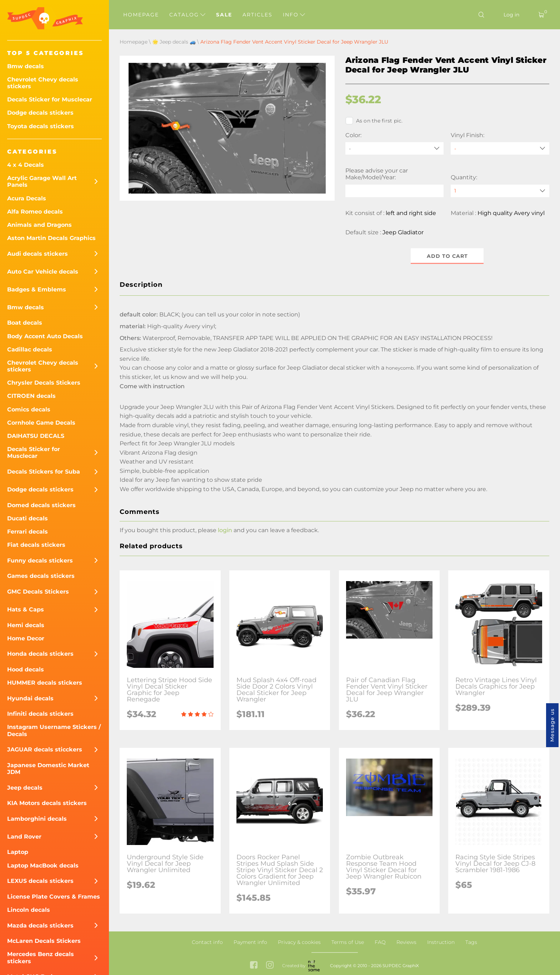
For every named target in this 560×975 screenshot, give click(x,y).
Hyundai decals (30, 698)
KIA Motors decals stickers (47, 803)
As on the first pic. (374, 121)
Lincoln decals (29, 910)
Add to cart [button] (447, 256)
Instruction (441, 942)
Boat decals (25, 323)
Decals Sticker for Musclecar (50, 99)
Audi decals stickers (37, 254)
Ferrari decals (27, 532)
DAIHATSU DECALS (36, 436)
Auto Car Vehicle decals (43, 272)
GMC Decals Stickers (38, 592)
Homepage (141, 15)
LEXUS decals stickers (40, 881)
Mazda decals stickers (40, 926)
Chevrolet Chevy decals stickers (43, 83)
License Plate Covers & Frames (54, 897)
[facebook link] (254, 966)
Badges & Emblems (37, 289)
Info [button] (294, 15)
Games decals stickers (41, 576)
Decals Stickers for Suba (44, 472)
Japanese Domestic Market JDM (48, 769)
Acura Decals (27, 198)
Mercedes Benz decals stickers (41, 957)
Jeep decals (25, 788)
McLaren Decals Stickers (44, 941)
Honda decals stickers (40, 654)
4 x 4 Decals (26, 165)
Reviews (406, 942)
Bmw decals (26, 66)
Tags (471, 942)
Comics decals (29, 409)
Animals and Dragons (39, 225)
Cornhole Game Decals (41, 423)
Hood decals (26, 669)
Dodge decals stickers (40, 113)
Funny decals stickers (40, 561)
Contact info (207, 942)
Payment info (250, 942)
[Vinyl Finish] (500, 148)
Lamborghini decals (37, 819)
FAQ (380, 942)
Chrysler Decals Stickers (44, 383)
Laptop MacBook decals (43, 866)
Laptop (18, 852)
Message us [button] (552, 725)
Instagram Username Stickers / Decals (54, 730)
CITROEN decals (31, 396)
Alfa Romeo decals (35, 212)
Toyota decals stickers (41, 126)
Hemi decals (26, 625)
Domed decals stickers (41, 505)
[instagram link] (270, 966)
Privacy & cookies (299, 942)
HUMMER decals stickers (45, 683)
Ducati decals (27, 518)
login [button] (225, 530)
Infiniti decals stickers (40, 714)
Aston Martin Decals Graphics (51, 238)
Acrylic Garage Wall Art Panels (42, 181)
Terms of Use (348, 942)
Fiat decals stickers (36, 545)
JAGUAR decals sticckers (45, 749)
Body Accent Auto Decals (45, 336)
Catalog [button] (187, 15)
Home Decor (26, 638)
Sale (224, 15)
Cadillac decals (30, 349)
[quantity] (500, 191)
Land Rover (24, 837)
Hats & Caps (26, 609)
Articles (257, 15)
